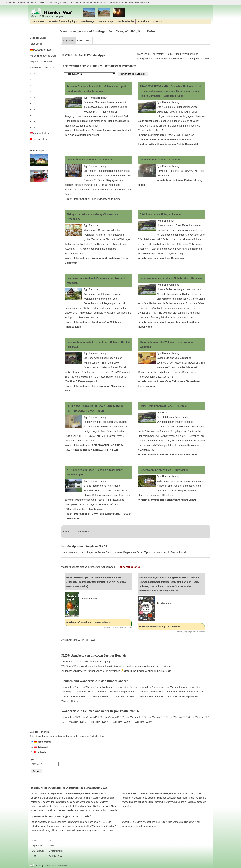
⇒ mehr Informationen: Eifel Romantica (161, 258)
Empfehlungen (56, 851)
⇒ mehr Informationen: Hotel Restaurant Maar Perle (168, 455)
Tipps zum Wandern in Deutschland (165, 552)
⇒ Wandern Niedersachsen (150, 692)
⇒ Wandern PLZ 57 (98, 722)
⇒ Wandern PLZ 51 (114, 717)
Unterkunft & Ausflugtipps (63, 21)
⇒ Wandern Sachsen (123, 696)
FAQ (51, 840)
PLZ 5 (32, 103)
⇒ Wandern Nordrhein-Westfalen (182, 692)
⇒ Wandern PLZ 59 (142, 722)
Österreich (40, 747)
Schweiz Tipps (38, 139)
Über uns (158, 21)
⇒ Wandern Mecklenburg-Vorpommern (114, 692)
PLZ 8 (32, 121)
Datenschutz (38, 851)
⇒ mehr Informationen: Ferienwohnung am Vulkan (167, 500)
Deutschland (41, 742)
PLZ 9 (32, 127)
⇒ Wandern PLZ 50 (93, 717)
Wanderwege (88, 21)
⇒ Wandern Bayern (127, 687)
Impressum (37, 846)
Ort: (45, 762)
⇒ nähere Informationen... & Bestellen (87, 622)
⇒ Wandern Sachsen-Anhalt (150, 696)
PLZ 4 (32, 98)
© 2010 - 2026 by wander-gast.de (56, 866)
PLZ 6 (32, 109)
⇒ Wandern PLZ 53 (158, 717)
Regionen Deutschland (41, 62)
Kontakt (36, 840)
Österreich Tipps (39, 133)
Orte (89, 41)
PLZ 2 (32, 86)
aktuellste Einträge (39, 38)
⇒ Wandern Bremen (177, 687)
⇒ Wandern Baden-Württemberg (99, 687)
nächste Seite (86, 532)
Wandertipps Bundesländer (43, 56)
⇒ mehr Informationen (144, 826)
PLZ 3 (32, 92)
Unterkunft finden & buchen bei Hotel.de (146, 671)
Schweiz (39, 752)
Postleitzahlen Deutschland (43, 68)
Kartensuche (36, 44)
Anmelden (144, 21)
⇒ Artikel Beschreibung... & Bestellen (160, 627)
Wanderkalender (125, 21)
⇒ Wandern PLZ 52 (136, 717)
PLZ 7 (32, 115)
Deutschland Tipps (40, 50)
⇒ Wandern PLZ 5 (71, 717)
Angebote (69, 41)
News (52, 846)
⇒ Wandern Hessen (83, 692)
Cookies (21, 3)
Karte (80, 41)
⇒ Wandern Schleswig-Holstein (182, 696)
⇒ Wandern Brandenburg (152, 687)
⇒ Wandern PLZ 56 (76, 722)
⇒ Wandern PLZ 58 (120, 722)
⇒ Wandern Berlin (71, 687)
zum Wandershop (130, 567)
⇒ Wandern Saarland (100, 696)
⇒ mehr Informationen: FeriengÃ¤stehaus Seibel (93, 199)
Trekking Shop (56, 856)
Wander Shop (106, 21)
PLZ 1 (32, 80)
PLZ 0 (32, 74)
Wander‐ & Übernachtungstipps (51, 13)
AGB (34, 856)
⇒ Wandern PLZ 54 (180, 717)
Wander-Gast (38, 21)
